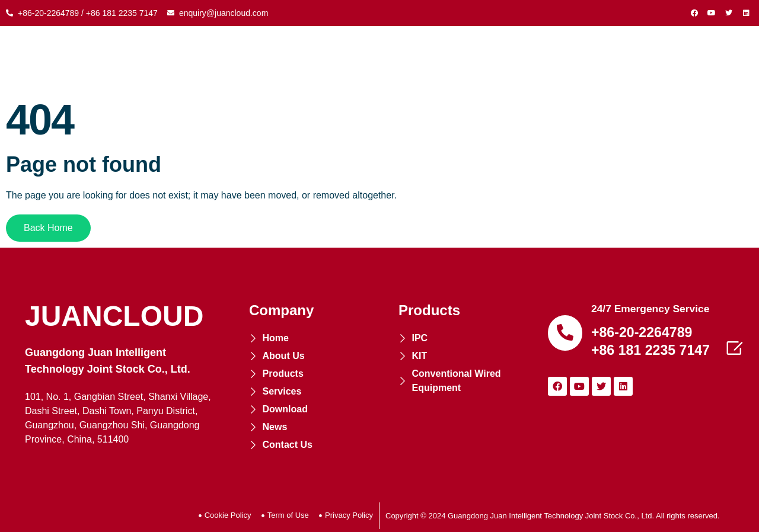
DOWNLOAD (556, 59)
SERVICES (479, 59)
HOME (168, 59)
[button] (48, 228)
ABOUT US (228, 59)
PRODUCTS (305, 59)
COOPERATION (393, 59)
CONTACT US (690, 59)
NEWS (621, 59)
